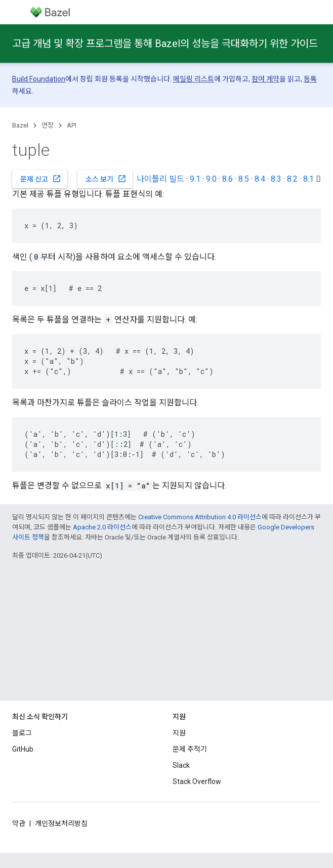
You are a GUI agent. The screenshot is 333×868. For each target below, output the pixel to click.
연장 (48, 125)
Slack (181, 765)
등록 (310, 79)
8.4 (260, 179)
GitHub (23, 749)
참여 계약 (265, 79)
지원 (179, 733)
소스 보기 (106, 179)
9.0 (211, 179)
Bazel (20, 125)
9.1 (195, 179)
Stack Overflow (197, 781)
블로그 (22, 733)
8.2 (292, 179)
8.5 (244, 179)
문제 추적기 (190, 749)
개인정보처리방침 (61, 823)
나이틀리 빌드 (160, 179)
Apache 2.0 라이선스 (102, 527)
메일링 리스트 (194, 79)
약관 (19, 823)
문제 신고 (41, 179)
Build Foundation (39, 79)
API (72, 125)
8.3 (276, 179)
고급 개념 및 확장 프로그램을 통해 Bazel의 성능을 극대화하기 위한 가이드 (165, 44)
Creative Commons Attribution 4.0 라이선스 (200, 517)
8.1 (308, 179)
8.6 (227, 179)
